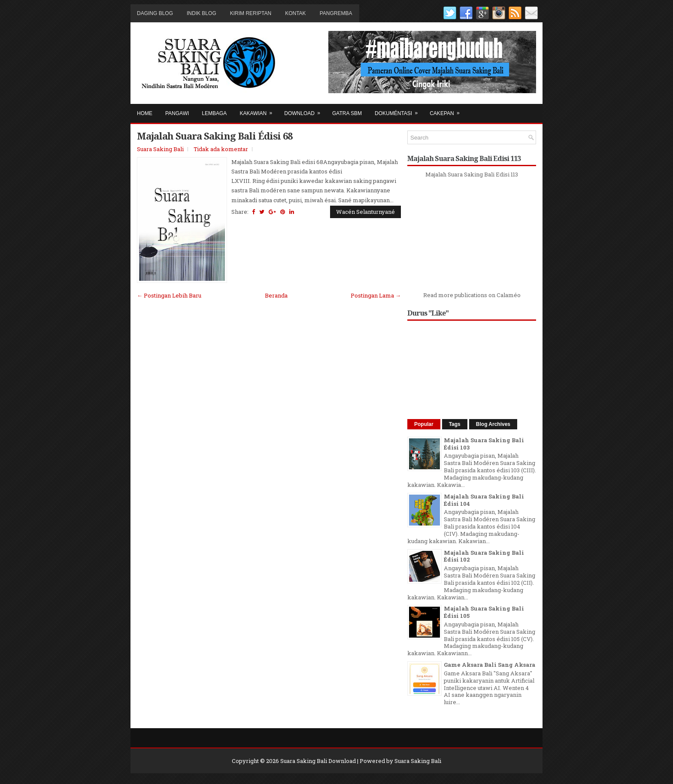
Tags (455, 424)
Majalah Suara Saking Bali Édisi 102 (484, 556)
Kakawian (259, 110)
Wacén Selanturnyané (365, 212)
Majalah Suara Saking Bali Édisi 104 (484, 500)
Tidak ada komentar (221, 149)
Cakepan (447, 110)
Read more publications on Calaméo (472, 295)
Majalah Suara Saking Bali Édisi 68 (215, 136)
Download (305, 110)
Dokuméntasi (399, 110)
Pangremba (336, 13)
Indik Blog (202, 13)
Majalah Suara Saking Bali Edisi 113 (472, 174)
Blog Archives (493, 424)
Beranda (276, 295)
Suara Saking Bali (160, 149)
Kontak (295, 13)
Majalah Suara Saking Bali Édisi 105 (484, 612)
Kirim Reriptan (251, 13)
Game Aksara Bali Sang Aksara (490, 665)
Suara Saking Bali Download (318, 761)
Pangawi (177, 113)
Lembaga (214, 113)
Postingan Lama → (376, 295)
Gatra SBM (347, 113)
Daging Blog (155, 13)
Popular (424, 424)
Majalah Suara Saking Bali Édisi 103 (484, 444)
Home (145, 113)
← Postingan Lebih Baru (169, 295)
